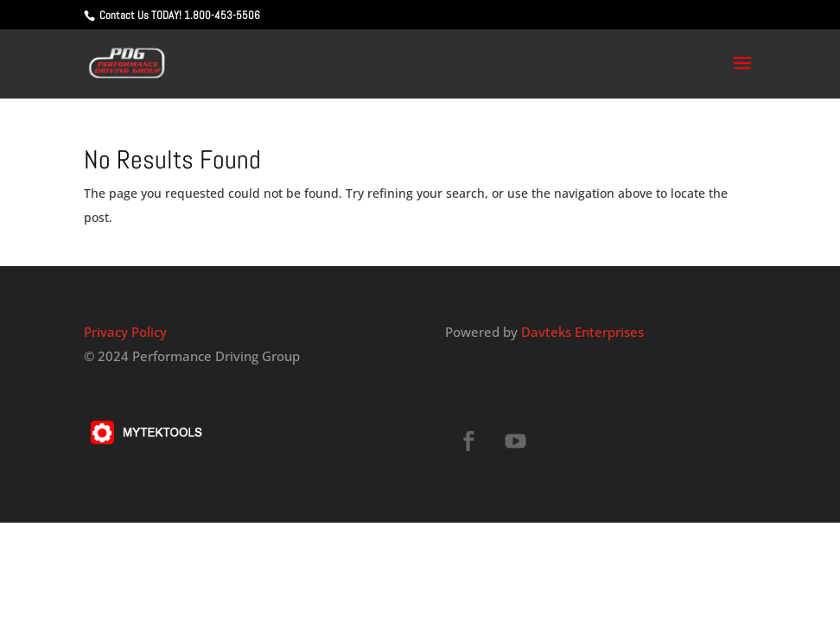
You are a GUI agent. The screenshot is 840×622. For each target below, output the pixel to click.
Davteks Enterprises (582, 332)
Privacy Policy (125, 332)
